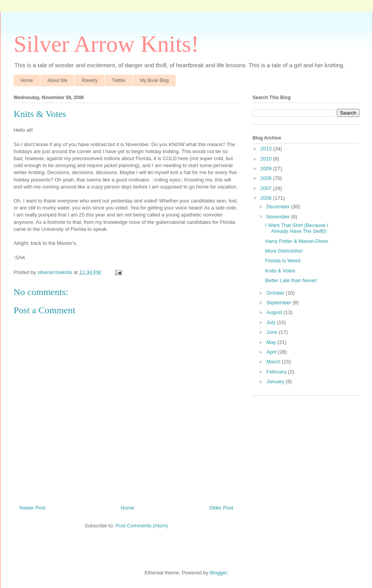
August (275, 312)
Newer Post (32, 508)
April (272, 352)
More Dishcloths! (284, 251)
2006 (267, 198)
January (276, 381)
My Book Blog (154, 80)
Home (27, 80)
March (274, 362)
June (273, 332)
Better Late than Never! (291, 280)
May (272, 342)
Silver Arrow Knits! (106, 44)
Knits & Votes (280, 271)
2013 (267, 149)
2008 (267, 178)
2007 (267, 188)
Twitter (119, 80)
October (276, 293)
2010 (267, 159)
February (277, 372)
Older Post (221, 508)
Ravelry (90, 80)
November (279, 217)
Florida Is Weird (283, 261)
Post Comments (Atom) (142, 526)
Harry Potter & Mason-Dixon (297, 241)
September (280, 303)
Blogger (218, 573)
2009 (267, 168)
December (279, 207)
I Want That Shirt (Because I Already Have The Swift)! (297, 228)
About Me (57, 80)
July (272, 322)
